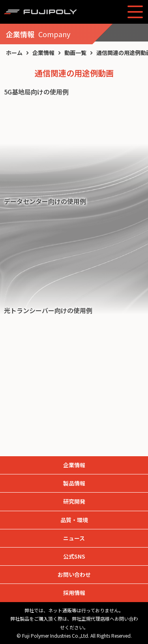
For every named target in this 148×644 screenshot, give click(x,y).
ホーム (14, 53)
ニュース (74, 538)
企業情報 (43, 53)
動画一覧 (75, 53)
